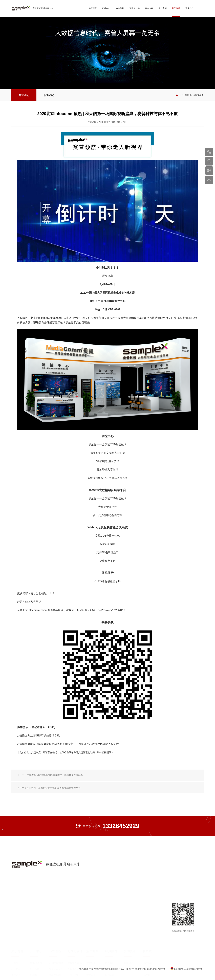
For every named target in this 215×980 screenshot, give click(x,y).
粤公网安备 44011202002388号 (186, 972)
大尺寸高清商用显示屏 (38, 957)
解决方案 (149, 8)
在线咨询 (209, 161)
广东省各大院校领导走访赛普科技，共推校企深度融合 (55, 788)
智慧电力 (110, 944)
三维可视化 (73, 950)
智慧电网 (91, 944)
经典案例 (163, 8)
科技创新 (16, 944)
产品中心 (106, 8)
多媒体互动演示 (76, 944)
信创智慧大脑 (75, 956)
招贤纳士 (147, 950)
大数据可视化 (75, 938)
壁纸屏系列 (36, 938)
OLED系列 (36, 962)
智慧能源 (91, 956)
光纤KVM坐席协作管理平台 (57, 957)
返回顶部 (209, 180)
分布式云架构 (56, 944)
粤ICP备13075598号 (156, 972)
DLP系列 (35, 968)
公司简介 (16, 938)
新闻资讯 (176, 8)
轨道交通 (110, 968)
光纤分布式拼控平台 (57, 963)
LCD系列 (35, 950)
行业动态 (49, 95)
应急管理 (110, 950)
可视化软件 (135, 8)
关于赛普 (93, 8)
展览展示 (110, 962)
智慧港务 (91, 950)
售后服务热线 (107, 826)
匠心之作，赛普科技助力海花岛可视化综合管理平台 (54, 801)
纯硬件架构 (55, 950)
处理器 (52, 968)
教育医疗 (110, 956)
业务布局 (16, 956)
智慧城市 (91, 938)
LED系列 (35, 944)
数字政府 (110, 938)
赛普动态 (24, 95)
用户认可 (16, 950)
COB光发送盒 (56, 938)
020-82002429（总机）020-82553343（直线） (209, 152)
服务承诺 (147, 944)
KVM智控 (120, 8)
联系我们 (189, 8)
